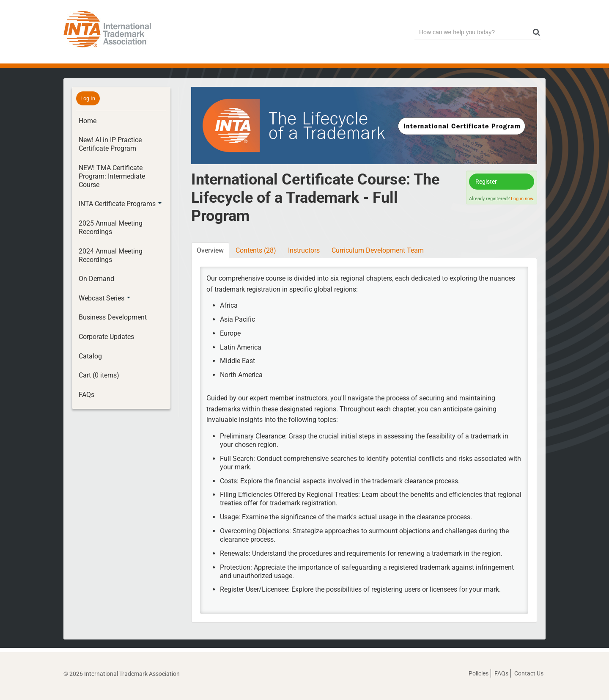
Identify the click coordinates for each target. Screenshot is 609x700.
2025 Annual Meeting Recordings (111, 227)
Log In (88, 98)
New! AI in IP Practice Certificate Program (110, 144)
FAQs (86, 395)
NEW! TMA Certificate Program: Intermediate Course (112, 176)
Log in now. (523, 199)
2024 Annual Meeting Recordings (111, 255)
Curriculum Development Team (378, 250)
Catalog (90, 356)
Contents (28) (256, 250)
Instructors (304, 250)
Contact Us (529, 673)
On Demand (96, 279)
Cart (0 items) (99, 375)
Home (88, 121)
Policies (479, 673)
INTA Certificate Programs (120, 204)
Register (486, 182)
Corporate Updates (106, 337)
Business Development (113, 317)
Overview (210, 250)
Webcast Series (104, 298)
